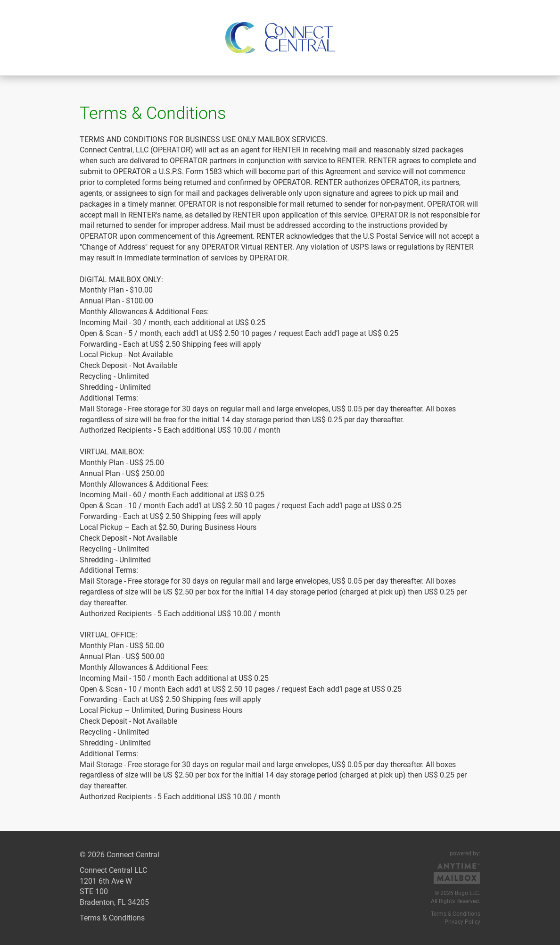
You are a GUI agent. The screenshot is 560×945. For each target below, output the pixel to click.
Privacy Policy (462, 922)
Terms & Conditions (112, 918)
